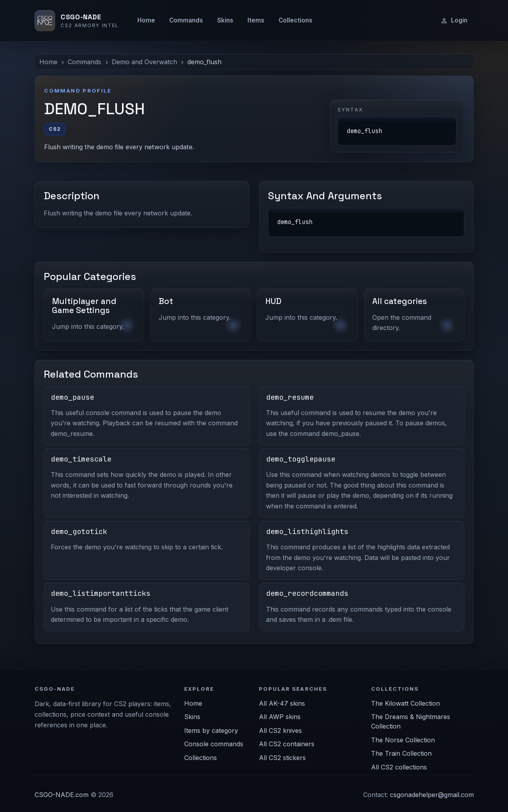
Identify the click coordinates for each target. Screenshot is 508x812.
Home (146, 20)
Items (256, 20)
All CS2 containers (287, 744)
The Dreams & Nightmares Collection (411, 721)
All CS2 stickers (282, 758)
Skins (225, 20)
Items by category (211, 730)
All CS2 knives (280, 730)
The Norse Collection (403, 740)
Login (454, 20)
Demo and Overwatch (144, 62)
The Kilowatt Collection (405, 703)
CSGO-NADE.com (62, 795)
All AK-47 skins (282, 703)
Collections (296, 20)
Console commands (214, 744)
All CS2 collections (399, 767)
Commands (186, 20)
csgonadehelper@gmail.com (432, 795)
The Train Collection (401, 753)
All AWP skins (280, 717)
